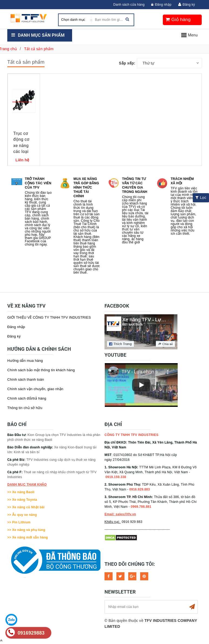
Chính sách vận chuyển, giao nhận (35, 389)
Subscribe (192, 607)
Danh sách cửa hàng (129, 5)
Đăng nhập (161, 5)
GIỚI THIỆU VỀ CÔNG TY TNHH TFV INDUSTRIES (49, 317)
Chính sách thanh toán (26, 379)
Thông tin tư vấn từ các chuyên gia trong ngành (135, 185)
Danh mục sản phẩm (41, 35)
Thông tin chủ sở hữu (25, 408)
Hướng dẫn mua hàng (25, 361)
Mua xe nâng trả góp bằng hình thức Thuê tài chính (86, 188)
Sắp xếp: (127, 63)
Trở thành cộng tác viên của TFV (38, 183)
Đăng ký (189, 5)
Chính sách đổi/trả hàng (27, 398)
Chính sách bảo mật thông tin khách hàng (41, 370)
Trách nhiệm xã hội (182, 181)
